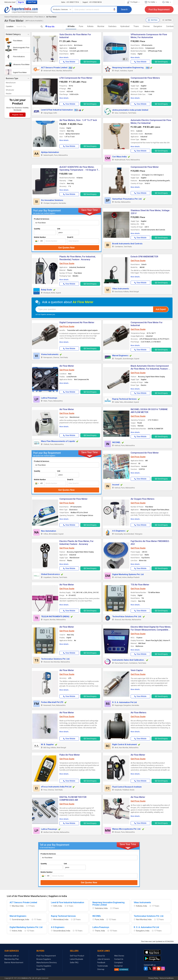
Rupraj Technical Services (124, 399)
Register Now (17, 115)
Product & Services (42, 219)
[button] (114, 9)
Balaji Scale (47, 290)
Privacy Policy (153, 978)
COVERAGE (121, 970)
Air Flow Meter (67, 366)
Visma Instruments (50, 354)
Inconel (116, 485)
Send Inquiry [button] (90, 62)
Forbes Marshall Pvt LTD (52, 702)
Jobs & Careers (104, 959)
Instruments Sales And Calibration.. (129, 660)
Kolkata (90, 26)
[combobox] (39, 241)
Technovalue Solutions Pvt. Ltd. (55, 659)
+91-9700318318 (92, 2)
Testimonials (103, 966)
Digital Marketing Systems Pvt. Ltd (128, 574)
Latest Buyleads (76, 959)
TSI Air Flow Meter (140, 585)
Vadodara (112, 26)
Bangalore (158, 26)
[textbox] (29, 26)
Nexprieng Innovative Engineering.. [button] (128, 68)
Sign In (21, 2)
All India (71, 26)
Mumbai (101, 26)
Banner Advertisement (14, 963)
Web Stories (119, 956)
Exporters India (21, 9)
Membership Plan (12, 959)
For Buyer (133, 2)
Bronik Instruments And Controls (127, 244)
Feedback (101, 963)
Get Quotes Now (66, 248)
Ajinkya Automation (50, 152)
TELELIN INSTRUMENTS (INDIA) (55, 617)
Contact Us (119, 959)
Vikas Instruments (121, 289)
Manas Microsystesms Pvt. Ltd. (127, 829)
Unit (59, 229)
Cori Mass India (119, 157)
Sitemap (101, 969)
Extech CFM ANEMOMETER (144, 257)
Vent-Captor (137, 670)
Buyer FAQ (41, 969)
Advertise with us (12, 956)
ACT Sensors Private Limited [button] (54, 68)
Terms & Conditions (167, 978)
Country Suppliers (44, 966)
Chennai (146, 26)
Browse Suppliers (44, 959)
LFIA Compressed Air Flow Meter (76, 78)
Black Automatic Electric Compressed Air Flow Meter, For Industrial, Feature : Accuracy (150, 369)
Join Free (32, 2)
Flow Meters (39, 17)
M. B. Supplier (47, 744)
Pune (81, 26)
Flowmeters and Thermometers (22, 17)
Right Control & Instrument (125, 744)
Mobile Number (40, 237)
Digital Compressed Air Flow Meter (77, 322)
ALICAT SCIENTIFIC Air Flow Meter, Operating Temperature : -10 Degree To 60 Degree (79, 170)
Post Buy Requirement (159, 9)
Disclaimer (119, 966)
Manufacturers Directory (47, 963)
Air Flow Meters (138, 713)
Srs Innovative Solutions (52, 200)
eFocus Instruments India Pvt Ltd (56, 787)
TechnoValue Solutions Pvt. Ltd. (127, 617)
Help (167, 2)
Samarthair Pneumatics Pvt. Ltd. (127, 199)
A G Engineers (119, 531)
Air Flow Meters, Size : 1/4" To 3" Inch (78, 120)
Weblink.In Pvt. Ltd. (28, 978)
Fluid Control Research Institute (127, 787)
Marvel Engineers (120, 356)
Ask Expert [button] (161, 309)
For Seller (151, 2)
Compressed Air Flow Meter (145, 167)
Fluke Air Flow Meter (70, 755)
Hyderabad (125, 26)
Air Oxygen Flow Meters (143, 499)
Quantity (37, 229)
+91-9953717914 (70, 2)
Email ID (70, 237)
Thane (136, 26)
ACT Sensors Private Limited (23, 903)
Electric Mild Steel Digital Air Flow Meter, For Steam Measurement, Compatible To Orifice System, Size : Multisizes (151, 630)
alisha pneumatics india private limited (130, 110)
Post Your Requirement (46, 956)
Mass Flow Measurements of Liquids (58, 441)
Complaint (118, 963)
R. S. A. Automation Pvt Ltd (124, 702)
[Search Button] (42, 26)
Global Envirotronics (50, 574)
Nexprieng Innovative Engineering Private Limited (108, 904)
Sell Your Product (77, 956)
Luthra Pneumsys (49, 398)
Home (7, 17)
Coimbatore (171, 26)
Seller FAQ (74, 963)
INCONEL (116, 442)
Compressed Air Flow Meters (145, 78)
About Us (101, 956)
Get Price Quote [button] (67, 263)
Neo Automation (49, 531)
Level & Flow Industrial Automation (68, 903)
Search (124, 9)
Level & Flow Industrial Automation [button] (57, 110)
